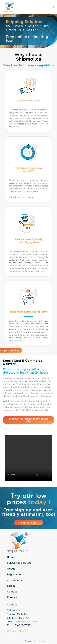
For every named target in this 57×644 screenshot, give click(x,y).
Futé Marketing (39, 641)
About (11, 569)
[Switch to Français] (31, 597)
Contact (12, 592)
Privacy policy (16, 631)
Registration (15, 574)
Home (11, 557)
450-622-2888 (30, 622)
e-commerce (15, 580)
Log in (11, 586)
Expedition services (19, 563)
